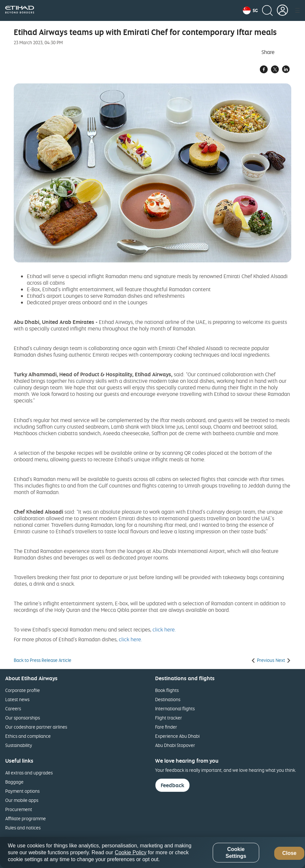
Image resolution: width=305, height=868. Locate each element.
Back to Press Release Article (43, 660)
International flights (175, 709)
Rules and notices (23, 828)
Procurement (19, 809)
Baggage (14, 782)
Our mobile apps (22, 800)
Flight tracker (169, 718)
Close (289, 853)
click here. (164, 629)
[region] (152, 852)
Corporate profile (23, 690)
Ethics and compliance (28, 736)
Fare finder (166, 727)
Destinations (168, 699)
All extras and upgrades (29, 773)
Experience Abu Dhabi (177, 736)
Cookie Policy (131, 852)
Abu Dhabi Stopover (175, 745)
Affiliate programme (26, 818)
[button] (250, 10)
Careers (13, 709)
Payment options (22, 791)
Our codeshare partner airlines (36, 727)
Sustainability (19, 745)
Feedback (172, 785)
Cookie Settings (236, 853)
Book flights (167, 690)
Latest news (17, 699)
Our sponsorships (23, 718)
